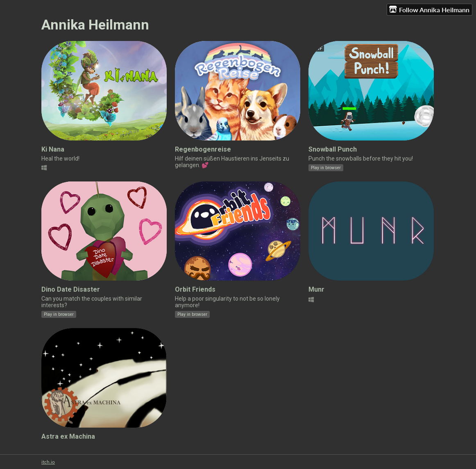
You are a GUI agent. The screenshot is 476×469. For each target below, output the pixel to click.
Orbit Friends (195, 289)
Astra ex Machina (68, 436)
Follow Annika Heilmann (429, 9)
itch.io (48, 462)
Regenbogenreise (203, 149)
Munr (316, 289)
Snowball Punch (333, 149)
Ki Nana (53, 149)
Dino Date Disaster (71, 289)
